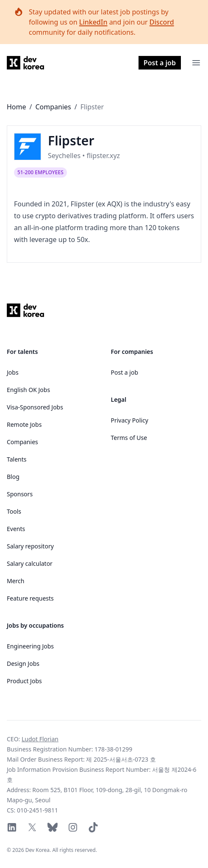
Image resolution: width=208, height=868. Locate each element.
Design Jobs (23, 664)
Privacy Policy (130, 420)
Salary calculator (30, 563)
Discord (162, 22)
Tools (14, 511)
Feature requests (30, 598)
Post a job (160, 63)
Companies (53, 107)
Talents (17, 459)
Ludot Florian (40, 739)
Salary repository (30, 546)
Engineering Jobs (30, 646)
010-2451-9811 (37, 810)
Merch (15, 581)
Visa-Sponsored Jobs (35, 407)
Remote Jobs (24, 424)
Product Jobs (24, 681)
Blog (13, 477)
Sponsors (20, 494)
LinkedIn (93, 22)
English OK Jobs (28, 390)
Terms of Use (129, 438)
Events (16, 529)
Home (17, 107)
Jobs (13, 372)
